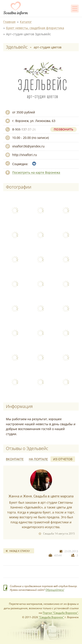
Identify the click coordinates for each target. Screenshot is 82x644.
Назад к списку (20, 551)
